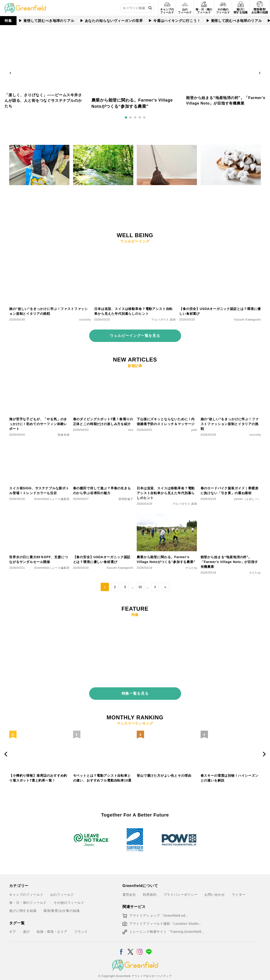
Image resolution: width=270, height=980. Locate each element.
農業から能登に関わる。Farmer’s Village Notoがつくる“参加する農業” (166, 559)
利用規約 (150, 886)
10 (140, 587)
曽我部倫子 (253, 202)
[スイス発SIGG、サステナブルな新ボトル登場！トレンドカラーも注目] (39, 445)
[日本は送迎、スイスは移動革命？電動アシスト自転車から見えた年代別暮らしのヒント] (135, 251)
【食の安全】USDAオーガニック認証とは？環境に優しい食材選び (220, 311)
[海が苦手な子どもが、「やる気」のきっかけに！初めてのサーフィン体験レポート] (39, 376)
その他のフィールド (69, 895)
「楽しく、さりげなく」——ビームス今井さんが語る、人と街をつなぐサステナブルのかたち (43, 101)
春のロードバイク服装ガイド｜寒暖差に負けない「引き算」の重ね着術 (230, 491)
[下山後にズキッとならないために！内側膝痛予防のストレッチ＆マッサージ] (167, 376)
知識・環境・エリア (52, 924)
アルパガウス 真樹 (57, 207)
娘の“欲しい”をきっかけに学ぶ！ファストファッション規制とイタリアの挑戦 (48, 311)
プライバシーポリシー (181, 886)
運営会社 (129, 886)
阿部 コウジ (125, 207)
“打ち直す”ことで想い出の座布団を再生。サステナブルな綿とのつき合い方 (230, 193)
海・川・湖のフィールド (28, 895)
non (131, 430)
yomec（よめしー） (247, 499)
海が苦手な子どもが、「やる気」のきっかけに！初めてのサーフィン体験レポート (38, 424)
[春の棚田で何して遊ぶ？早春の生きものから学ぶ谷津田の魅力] (103, 445)
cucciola (85, 320)
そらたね (191, 568)
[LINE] (149, 941)
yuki (194, 430)
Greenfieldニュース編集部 (52, 499)
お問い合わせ (215, 886)
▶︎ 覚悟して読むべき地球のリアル (47, 21)
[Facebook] (121, 941)
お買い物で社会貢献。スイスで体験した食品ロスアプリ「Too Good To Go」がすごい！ (38, 196)
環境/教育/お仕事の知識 (62, 903)
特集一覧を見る (135, 690)
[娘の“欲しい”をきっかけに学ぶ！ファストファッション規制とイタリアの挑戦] (50, 251)
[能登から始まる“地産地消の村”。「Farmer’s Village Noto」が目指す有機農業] (231, 514)
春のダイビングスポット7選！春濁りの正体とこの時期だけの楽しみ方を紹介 (103, 421)
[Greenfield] (25, 6)
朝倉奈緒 (64, 435)
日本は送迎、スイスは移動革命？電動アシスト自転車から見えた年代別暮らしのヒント (133, 311)
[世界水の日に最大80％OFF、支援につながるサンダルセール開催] (39, 514)
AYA (194, 202)
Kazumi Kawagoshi (248, 320)
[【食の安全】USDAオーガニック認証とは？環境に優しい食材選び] (220, 251)
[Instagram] (140, 941)
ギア (13, 924)
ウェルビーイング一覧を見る (135, 336)
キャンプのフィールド (26, 886)
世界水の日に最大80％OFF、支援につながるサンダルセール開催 (39, 559)
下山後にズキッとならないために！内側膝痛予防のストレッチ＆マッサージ (166, 421)
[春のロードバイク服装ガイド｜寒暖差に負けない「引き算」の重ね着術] (231, 445)
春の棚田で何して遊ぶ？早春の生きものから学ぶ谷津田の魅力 (102, 491)
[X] (130, 941)
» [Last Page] (165, 587)
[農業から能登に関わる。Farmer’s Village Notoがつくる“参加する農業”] (167, 514)
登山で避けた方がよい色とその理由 (164, 772)
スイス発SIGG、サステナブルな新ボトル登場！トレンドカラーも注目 (39, 491)
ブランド (81, 924)
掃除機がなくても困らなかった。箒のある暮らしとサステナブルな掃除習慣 (166, 193)
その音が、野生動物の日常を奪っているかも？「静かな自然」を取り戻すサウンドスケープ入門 (102, 196)
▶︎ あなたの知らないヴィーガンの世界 (112, 21)
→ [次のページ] (155, 587)
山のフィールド (62, 886)
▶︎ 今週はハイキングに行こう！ (175, 21)
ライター (239, 886)
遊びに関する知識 (23, 903)
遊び (26, 924)
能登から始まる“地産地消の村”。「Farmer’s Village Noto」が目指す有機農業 (229, 562)
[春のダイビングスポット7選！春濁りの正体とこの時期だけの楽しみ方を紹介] (103, 376)
